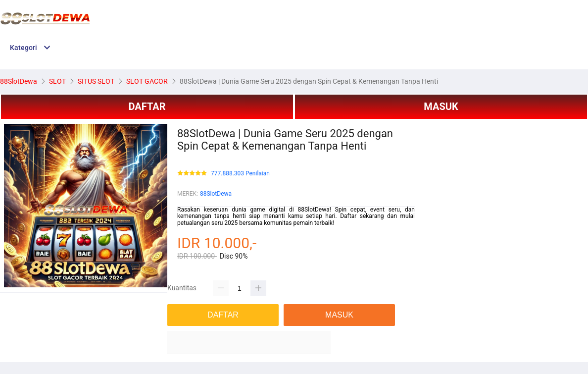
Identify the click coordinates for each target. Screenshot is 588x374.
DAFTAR (147, 107)
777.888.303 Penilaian (240, 174)
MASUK (441, 107)
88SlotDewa (216, 194)
